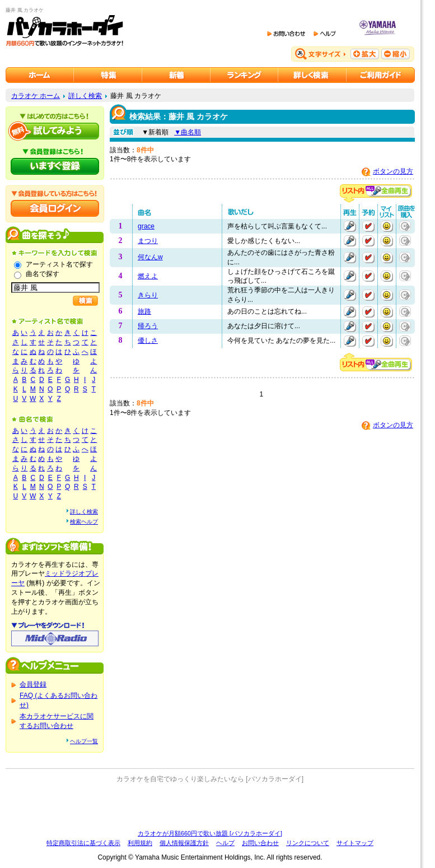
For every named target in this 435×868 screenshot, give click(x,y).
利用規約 (140, 843)
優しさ (148, 340)
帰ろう (148, 326)
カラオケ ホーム (36, 96)
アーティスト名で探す (59, 264)
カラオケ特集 (108, 75)
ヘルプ (225, 843)
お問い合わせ (260, 843)
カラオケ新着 (176, 75)
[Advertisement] (210, 806)
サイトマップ (355, 843)
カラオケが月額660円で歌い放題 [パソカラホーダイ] (210, 833)
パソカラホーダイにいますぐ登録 (55, 166)
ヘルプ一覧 (84, 741)
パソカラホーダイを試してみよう (55, 131)
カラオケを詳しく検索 (312, 75)
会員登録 (33, 684)
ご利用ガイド (381, 75)
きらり (148, 295)
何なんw (150, 257)
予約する (368, 226)
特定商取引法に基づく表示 (83, 843)
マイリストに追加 (387, 226)
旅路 (144, 311)
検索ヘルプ (84, 522)
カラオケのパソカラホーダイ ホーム (40, 75)
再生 (350, 226)
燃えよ (148, 276)
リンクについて (308, 843)
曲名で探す (43, 274)
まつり (148, 241)
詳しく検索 (85, 96)
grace (146, 226)
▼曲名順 (188, 132)
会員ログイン (55, 208)
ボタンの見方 (393, 171)
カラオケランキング (244, 75)
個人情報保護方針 (184, 843)
